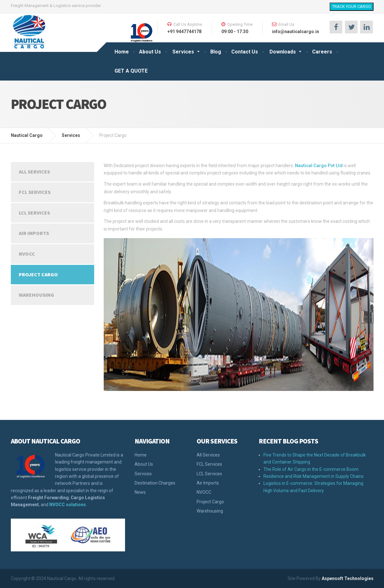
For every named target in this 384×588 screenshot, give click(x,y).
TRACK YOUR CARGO (352, 7)
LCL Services (34, 213)
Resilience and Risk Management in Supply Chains (314, 476)
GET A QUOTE (131, 71)
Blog (216, 52)
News (140, 492)
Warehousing (36, 295)
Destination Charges (155, 483)
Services (183, 52)
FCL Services (35, 192)
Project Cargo (38, 274)
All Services (34, 172)
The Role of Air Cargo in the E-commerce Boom (311, 469)
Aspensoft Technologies (348, 578)
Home (122, 52)
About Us (150, 52)
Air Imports (34, 233)
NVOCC (27, 254)
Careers (322, 52)
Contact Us (245, 52)
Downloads (283, 52)
